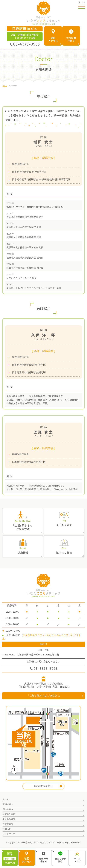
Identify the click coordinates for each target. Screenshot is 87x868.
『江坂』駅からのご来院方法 (43, 696)
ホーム (6, 799)
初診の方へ (8, 809)
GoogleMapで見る (43, 786)
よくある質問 (9, 819)
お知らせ (7, 829)
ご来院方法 (8, 824)
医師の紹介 (8, 804)
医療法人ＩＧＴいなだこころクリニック (42, 842)
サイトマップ (9, 834)
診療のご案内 (9, 814)
